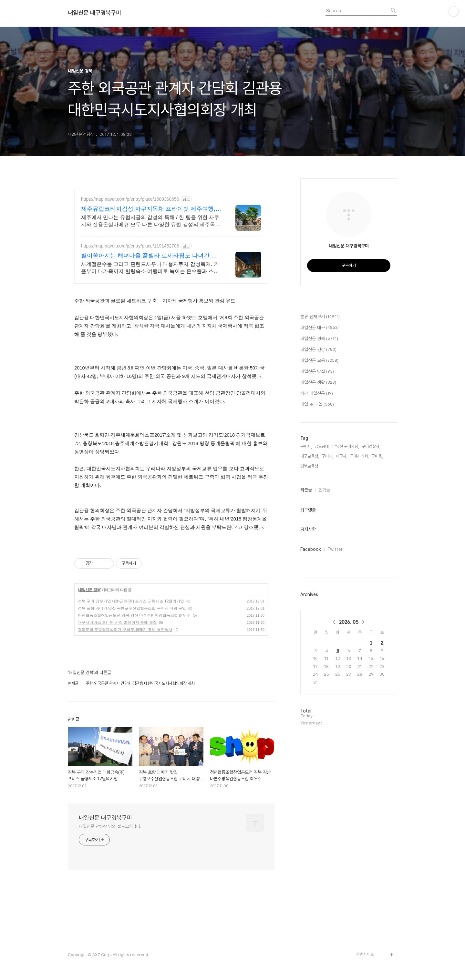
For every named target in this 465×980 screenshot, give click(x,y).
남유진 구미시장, (346, 446)
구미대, (327, 456)
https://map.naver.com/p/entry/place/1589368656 (130, 199)
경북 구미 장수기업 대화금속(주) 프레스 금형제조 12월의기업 (131, 601)
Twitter (335, 549)
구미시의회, (359, 456)
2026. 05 (349, 622)
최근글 (306, 490)
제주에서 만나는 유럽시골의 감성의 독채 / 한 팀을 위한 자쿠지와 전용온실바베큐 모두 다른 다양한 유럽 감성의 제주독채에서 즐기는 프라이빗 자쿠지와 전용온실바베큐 (151, 221)
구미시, (306, 446)
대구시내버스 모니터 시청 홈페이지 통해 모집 (117, 622)
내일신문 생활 (318, 383)
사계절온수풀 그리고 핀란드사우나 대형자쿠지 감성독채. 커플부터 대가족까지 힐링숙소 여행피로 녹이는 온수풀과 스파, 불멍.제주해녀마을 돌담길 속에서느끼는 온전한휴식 (151, 268)
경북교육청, (310, 466)
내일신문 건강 (318, 350)
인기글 (324, 490)
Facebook (311, 549)
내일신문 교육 (319, 361)
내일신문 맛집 (317, 372)
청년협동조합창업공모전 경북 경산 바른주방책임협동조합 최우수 (134, 615)
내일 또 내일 (317, 405)
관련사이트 (365, 954)
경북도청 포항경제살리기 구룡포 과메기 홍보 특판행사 (125, 630)
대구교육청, (310, 456)
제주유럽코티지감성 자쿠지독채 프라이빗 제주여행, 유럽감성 (148, 209)
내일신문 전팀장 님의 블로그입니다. (110, 826)
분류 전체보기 (320, 317)
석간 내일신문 (317, 394)
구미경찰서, (371, 446)
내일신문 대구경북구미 (94, 13)
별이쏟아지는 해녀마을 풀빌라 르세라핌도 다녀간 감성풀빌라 (149, 256)
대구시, (342, 456)
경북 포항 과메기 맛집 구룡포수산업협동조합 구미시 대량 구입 (132, 608)
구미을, (377, 456)
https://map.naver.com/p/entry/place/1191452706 (130, 246)
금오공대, (322, 446)
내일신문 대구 (320, 328)
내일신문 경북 (89, 590)
